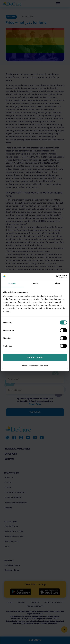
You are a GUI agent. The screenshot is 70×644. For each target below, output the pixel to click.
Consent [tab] (12, 283)
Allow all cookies (35, 357)
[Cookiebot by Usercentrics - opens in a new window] (56, 276)
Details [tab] (35, 283)
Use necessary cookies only (35, 366)
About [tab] (58, 283)
